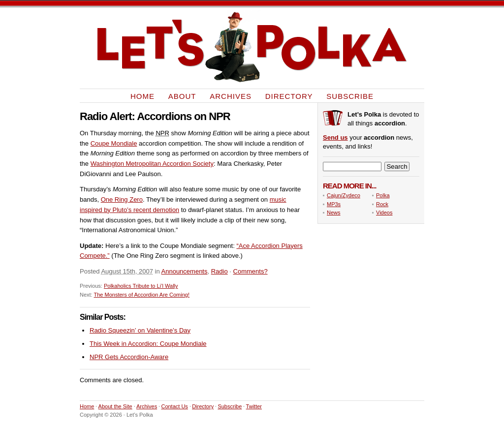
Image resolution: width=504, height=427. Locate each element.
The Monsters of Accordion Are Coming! (142, 295)
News (334, 213)
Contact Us (174, 406)
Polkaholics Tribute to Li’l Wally (141, 286)
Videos (384, 213)
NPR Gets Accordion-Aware (129, 357)
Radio (220, 271)
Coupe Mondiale (114, 143)
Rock (382, 204)
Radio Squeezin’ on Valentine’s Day (140, 330)
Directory (289, 96)
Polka (383, 195)
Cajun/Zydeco (344, 195)
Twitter (254, 406)
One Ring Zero (122, 199)
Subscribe (350, 96)
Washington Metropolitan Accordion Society (152, 164)
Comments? (251, 271)
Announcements (185, 271)
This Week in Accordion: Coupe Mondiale (148, 344)
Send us (335, 137)
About (182, 96)
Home (142, 96)
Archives (231, 96)
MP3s (334, 204)
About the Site (115, 406)
